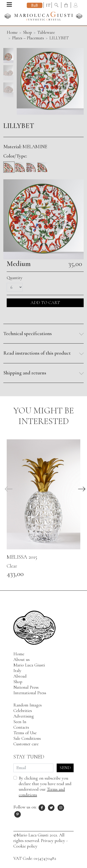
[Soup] (31, 165)
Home (19, 654)
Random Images (28, 705)
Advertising (24, 716)
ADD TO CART (45, 303)
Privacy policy (53, 841)
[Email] (33, 768)
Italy (17, 671)
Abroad (20, 676)
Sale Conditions (27, 738)
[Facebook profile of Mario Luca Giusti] (42, 807)
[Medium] (9, 165)
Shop (27, 32)
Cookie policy (25, 846)
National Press (26, 687)
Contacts (21, 727)
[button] (43, 334)
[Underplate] (42, 165)
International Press (30, 693)
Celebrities (23, 711)
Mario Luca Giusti (29, 665)
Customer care (26, 744)
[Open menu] (9, 5)
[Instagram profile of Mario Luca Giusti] (61, 807)
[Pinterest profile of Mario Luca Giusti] (18, 814)
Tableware (46, 32)
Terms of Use (25, 733)
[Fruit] (20, 165)
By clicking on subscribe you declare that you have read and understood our (45, 787)
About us (22, 660)
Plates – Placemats (28, 38)
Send (65, 768)
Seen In (20, 722)
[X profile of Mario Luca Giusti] (52, 807)
